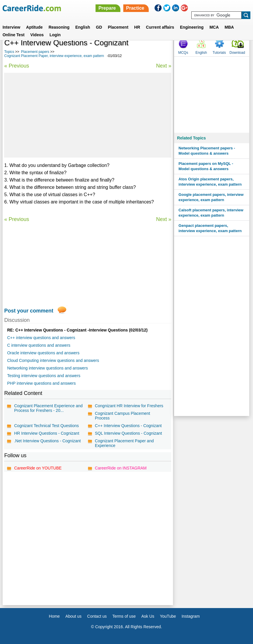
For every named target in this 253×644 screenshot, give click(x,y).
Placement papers (35, 52)
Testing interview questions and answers (44, 376)
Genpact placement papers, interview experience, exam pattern (210, 228)
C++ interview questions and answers (41, 338)
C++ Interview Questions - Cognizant (128, 426)
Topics (9, 52)
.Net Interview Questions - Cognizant (47, 441)
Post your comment (29, 311)
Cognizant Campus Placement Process (123, 416)
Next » (164, 66)
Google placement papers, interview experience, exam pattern (211, 197)
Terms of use (124, 616)
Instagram (190, 616)
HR (137, 27)
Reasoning (59, 27)
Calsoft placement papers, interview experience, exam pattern (211, 213)
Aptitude (34, 27)
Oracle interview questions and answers (43, 353)
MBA (229, 27)
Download (237, 53)
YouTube (168, 616)
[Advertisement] (88, 115)
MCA (214, 27)
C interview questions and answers (39, 345)
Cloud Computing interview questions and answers (53, 360)
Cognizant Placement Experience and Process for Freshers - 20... (48, 408)
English (83, 27)
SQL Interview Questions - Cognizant (129, 433)
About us (73, 616)
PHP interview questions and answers (41, 383)
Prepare (107, 8)
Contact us (97, 616)
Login (55, 35)
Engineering (192, 27)
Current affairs (160, 27)
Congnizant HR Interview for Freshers (129, 406)
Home (54, 616)
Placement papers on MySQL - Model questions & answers (206, 166)
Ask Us (148, 616)
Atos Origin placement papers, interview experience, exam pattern (210, 182)
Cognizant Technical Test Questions (46, 426)
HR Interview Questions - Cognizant (47, 433)
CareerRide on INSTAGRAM (121, 468)
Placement (118, 27)
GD (99, 27)
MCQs (183, 53)
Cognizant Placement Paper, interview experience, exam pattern (54, 56)
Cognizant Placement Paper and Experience (124, 443)
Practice (135, 8)
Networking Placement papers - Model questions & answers (207, 151)
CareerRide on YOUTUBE (38, 468)
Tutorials (219, 53)
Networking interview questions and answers (47, 368)
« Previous (17, 66)
